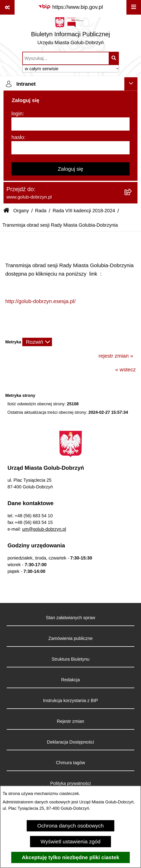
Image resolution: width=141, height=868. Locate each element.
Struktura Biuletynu (70, 659)
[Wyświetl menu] (134, 7)
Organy (21, 211)
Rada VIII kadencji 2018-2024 (84, 211)
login (17, 113)
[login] (70, 124)
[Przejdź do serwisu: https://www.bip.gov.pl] (70, 7)
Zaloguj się (70, 169)
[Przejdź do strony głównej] (70, 33)
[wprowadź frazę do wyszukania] (66, 58)
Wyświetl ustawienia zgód (71, 842)
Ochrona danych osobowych (70, 826)
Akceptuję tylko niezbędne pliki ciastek (70, 857)
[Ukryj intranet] (131, 84)
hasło (18, 137)
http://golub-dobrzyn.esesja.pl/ (40, 301)
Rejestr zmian (71, 721)
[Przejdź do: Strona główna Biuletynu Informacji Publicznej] (6, 211)
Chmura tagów (71, 763)
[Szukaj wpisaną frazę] (114, 58)
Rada (41, 211)
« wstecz (125, 369)
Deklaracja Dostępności (71, 742)
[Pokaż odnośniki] (7, 7)
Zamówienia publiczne (70, 638)
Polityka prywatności (70, 783)
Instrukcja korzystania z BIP (70, 700)
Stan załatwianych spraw (70, 618)
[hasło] (70, 148)
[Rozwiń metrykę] (37, 342)
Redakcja (70, 680)
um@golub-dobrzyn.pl (44, 529)
